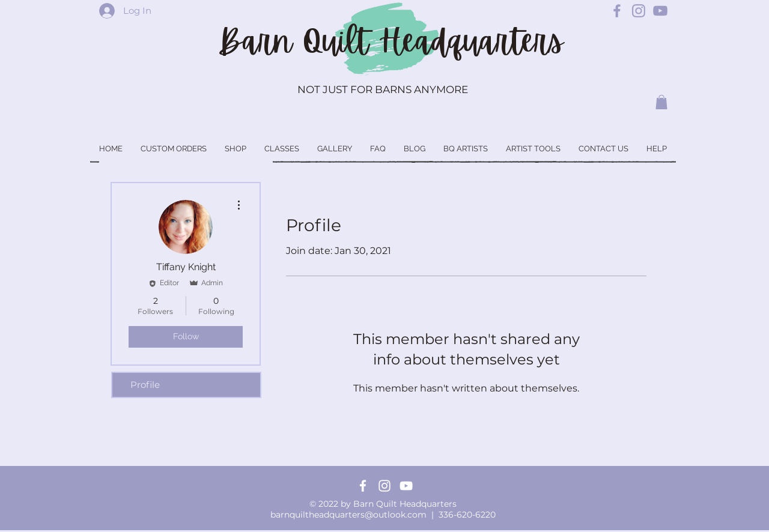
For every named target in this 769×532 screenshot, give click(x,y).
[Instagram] (384, 486)
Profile (145, 385)
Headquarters (471, 41)
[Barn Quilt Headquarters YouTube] (660, 11)
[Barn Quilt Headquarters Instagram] (639, 11)
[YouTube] (406, 486)
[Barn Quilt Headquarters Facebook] (617, 11)
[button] (661, 102)
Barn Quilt (298, 41)
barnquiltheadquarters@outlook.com (348, 515)
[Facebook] (363, 486)
